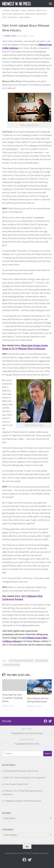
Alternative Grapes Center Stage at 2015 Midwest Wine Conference (25, 347)
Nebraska (41, 14)
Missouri (30, 14)
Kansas (31, 11)
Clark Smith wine (41, 661)
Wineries (13, 17)
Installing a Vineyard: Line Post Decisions (23, 801)
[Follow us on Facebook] (46, 721)
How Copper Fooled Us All (16, 784)
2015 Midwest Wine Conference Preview (22, 598)
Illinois (6, 11)
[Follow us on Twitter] (50, 721)
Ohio (4, 17)
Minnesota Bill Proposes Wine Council (22, 771)
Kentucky (41, 11)
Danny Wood (11, 36)
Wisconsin (25, 17)
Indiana (15, 11)
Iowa (23, 11)
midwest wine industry (11, 665)
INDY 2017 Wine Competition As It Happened (25, 778)
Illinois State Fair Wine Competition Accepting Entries (12, 698)
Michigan (7, 14)
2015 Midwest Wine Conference (21, 661)
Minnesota (19, 14)
